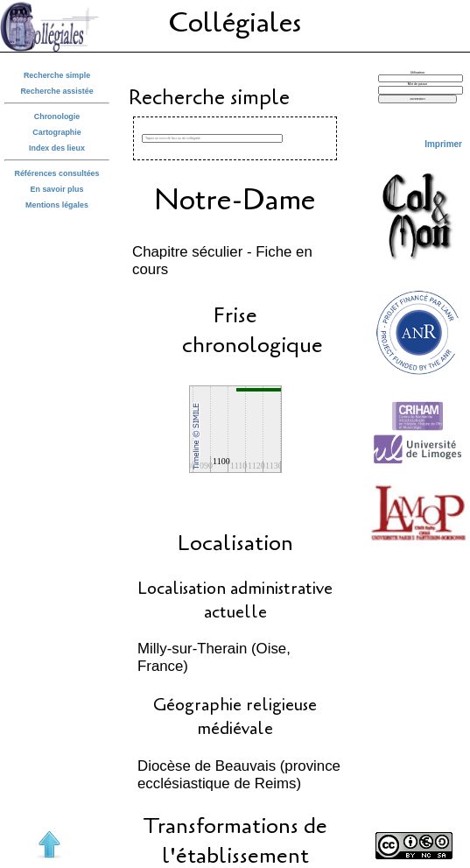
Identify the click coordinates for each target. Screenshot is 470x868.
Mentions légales (57, 205)
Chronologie (57, 116)
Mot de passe (418, 84)
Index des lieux (57, 148)
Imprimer (443, 144)
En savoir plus (57, 189)
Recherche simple (57, 75)
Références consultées (56, 173)
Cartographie (56, 132)
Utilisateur (418, 73)
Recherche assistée (56, 91)
